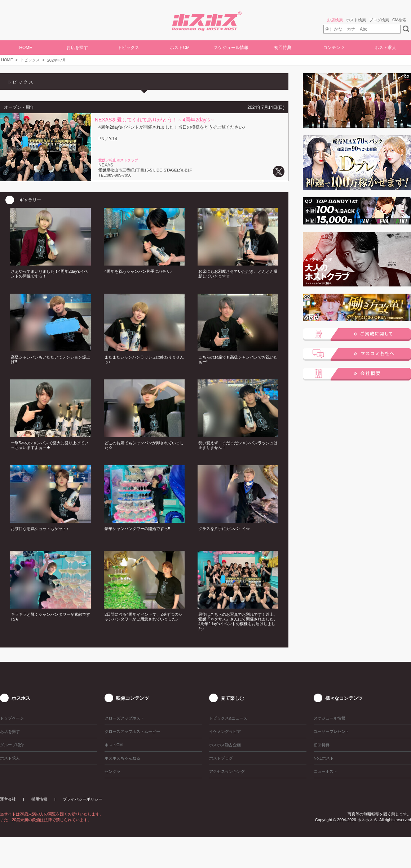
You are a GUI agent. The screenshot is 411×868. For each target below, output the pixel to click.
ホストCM (180, 48)
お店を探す (77, 48)
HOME (26, 48)
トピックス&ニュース (228, 718)
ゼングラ (112, 771)
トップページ (12, 718)
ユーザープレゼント (332, 731)
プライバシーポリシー (83, 799)
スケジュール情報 (231, 48)
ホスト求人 (385, 48)
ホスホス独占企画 (225, 745)
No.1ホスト (324, 758)
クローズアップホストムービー (132, 731)
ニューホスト (326, 771)
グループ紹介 (12, 745)
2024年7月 (57, 60)
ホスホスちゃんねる (122, 758)
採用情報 (39, 799)
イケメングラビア (225, 731)
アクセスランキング (227, 771)
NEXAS (106, 165)
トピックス (30, 60)
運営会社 (8, 799)
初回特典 (283, 48)
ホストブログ (221, 758)
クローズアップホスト (124, 718)
